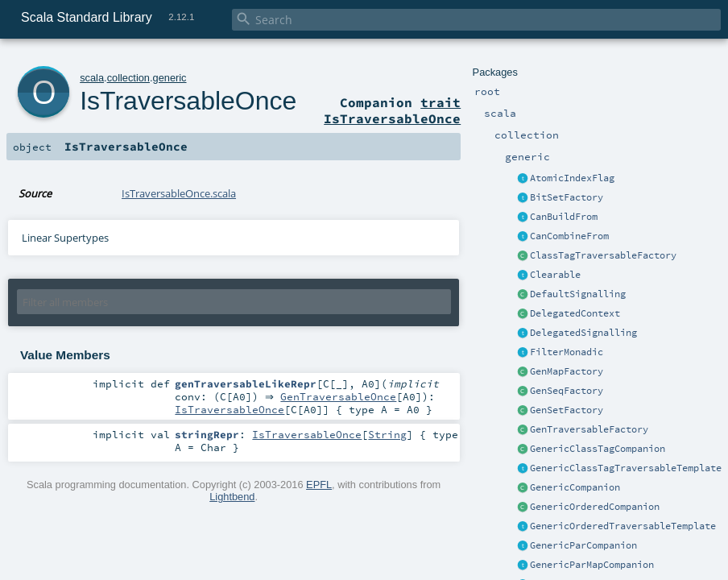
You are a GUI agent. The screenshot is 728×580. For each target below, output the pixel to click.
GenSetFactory (567, 410)
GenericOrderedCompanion (595, 507)
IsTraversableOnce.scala (179, 193)
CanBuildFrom (564, 217)
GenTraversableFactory (589, 429)
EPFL (319, 486)
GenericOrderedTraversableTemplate (623, 526)
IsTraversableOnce (188, 101)
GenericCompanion (575, 487)
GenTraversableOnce (342, 397)
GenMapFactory (567, 371)
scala (92, 78)
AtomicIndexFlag (572, 178)
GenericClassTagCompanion (598, 449)
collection (128, 78)
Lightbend (232, 498)
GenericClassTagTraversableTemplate (626, 468)
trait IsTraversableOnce (392, 110)
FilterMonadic (567, 352)
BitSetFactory (567, 197)
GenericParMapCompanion (592, 565)
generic (170, 78)
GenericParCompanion (583, 545)
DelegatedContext (575, 313)
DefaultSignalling (578, 294)
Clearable (555, 275)
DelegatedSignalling (583, 333)
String (387, 436)
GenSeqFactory (567, 391)
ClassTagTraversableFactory (603, 255)
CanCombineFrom (569, 236)
